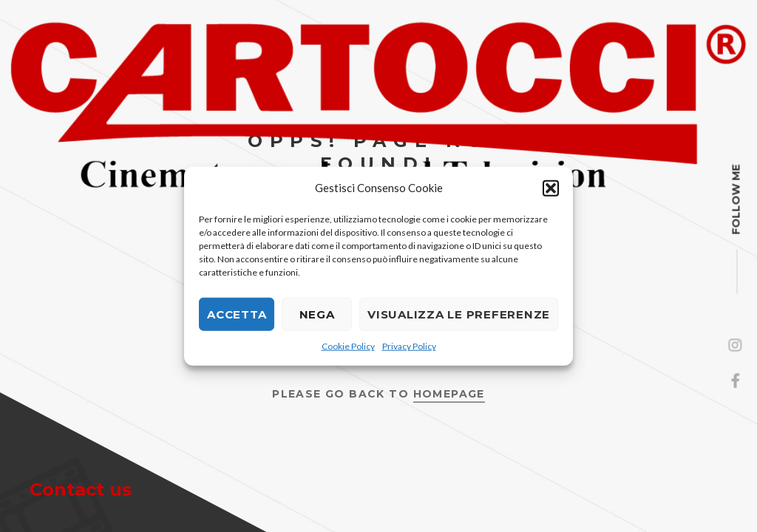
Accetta (237, 314)
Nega (317, 314)
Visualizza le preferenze (459, 314)
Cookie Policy (348, 346)
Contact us (81, 490)
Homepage (449, 393)
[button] (551, 188)
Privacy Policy (409, 346)
